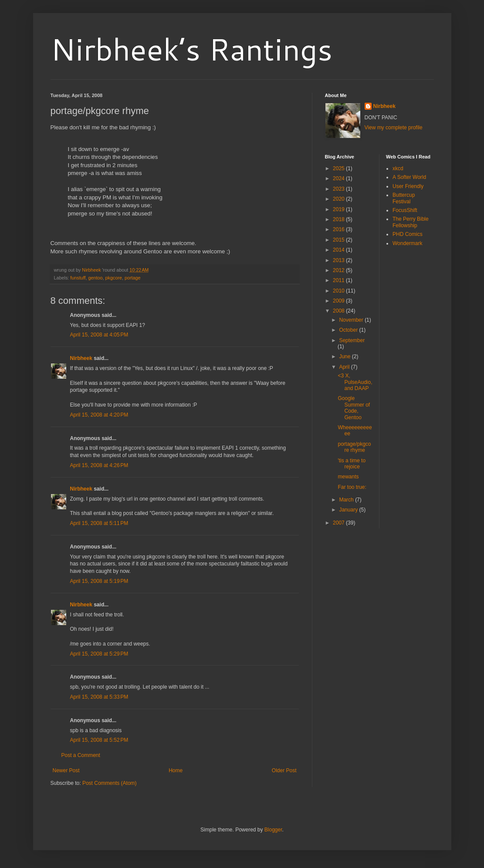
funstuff (78, 278)
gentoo (96, 278)
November (352, 320)
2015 (339, 240)
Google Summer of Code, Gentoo (354, 408)
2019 (339, 209)
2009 (339, 301)
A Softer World (409, 177)
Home (176, 770)
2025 (339, 168)
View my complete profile (394, 128)
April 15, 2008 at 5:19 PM (99, 581)
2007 (339, 523)
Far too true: (352, 487)
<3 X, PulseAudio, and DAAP (355, 382)
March (347, 500)
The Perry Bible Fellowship (411, 222)
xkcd (398, 168)
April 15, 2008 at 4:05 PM (99, 335)
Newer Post (66, 770)
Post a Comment (81, 755)
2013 (339, 260)
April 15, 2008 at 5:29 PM (99, 654)
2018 (339, 219)
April (345, 367)
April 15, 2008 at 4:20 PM (99, 415)
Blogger (273, 830)
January (349, 510)
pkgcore (114, 278)
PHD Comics (408, 234)
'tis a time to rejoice (352, 464)
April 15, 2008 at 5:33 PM (99, 697)
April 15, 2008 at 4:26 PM (99, 465)
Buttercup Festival (404, 198)
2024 (339, 178)
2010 (339, 291)
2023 (339, 189)
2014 (339, 250)
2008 (339, 311)
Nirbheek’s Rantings (191, 49)
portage (133, 278)
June (345, 357)
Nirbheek (81, 358)
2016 (339, 229)
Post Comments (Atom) (110, 783)
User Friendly (408, 186)
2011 (339, 280)
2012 (339, 270)
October (349, 330)
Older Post (284, 770)
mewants (348, 477)
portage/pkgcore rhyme (354, 447)
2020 (339, 199)
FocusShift (405, 210)
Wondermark (407, 243)
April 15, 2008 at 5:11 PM (99, 523)
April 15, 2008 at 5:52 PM (99, 740)
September (352, 340)
